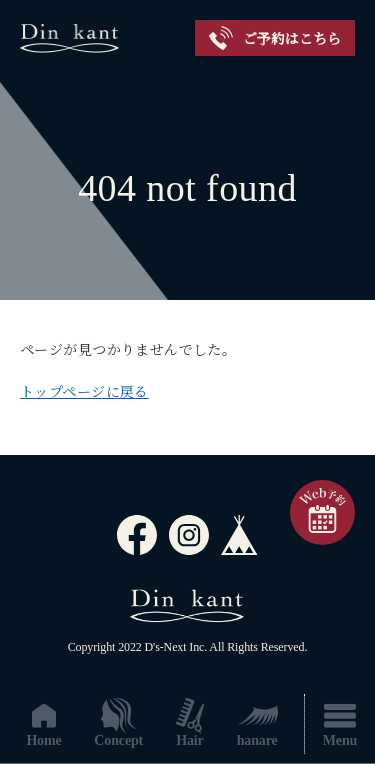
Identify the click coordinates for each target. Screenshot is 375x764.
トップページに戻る (84, 392)
